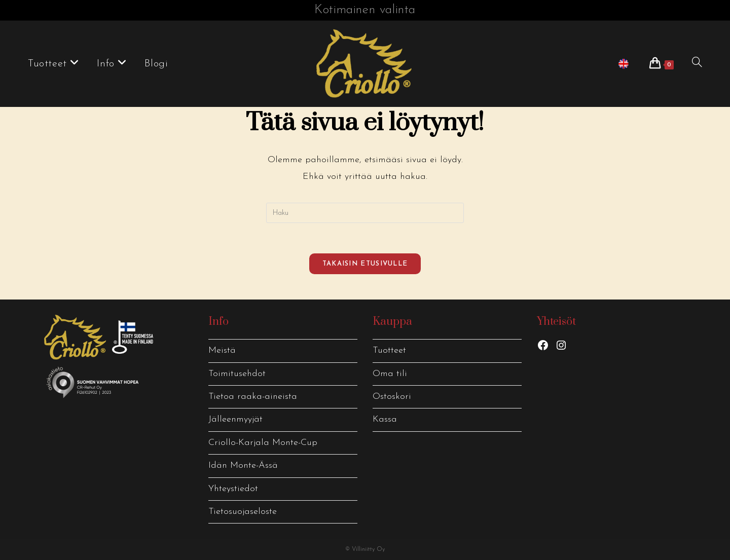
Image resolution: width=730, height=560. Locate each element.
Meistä (222, 350)
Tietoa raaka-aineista (253, 397)
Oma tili (390, 374)
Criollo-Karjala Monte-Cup (263, 443)
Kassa (385, 419)
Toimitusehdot (237, 374)
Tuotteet (389, 350)
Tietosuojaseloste (243, 512)
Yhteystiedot (233, 489)
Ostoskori (392, 397)
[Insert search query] (365, 213)
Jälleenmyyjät (235, 419)
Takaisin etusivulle (365, 264)
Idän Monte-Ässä (243, 465)
